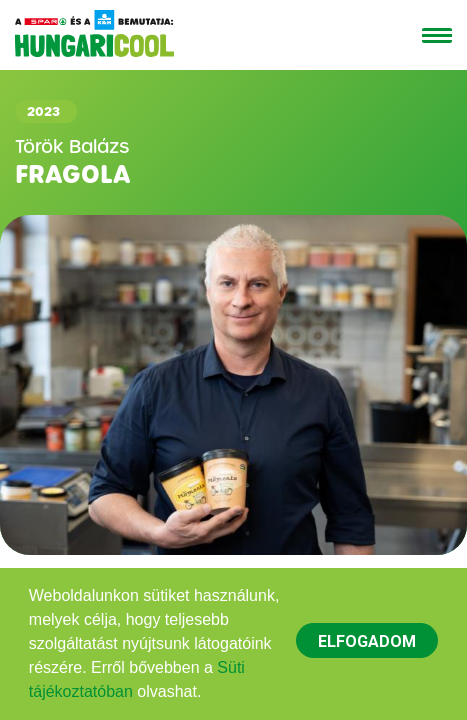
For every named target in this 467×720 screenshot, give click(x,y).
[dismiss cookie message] (367, 640)
